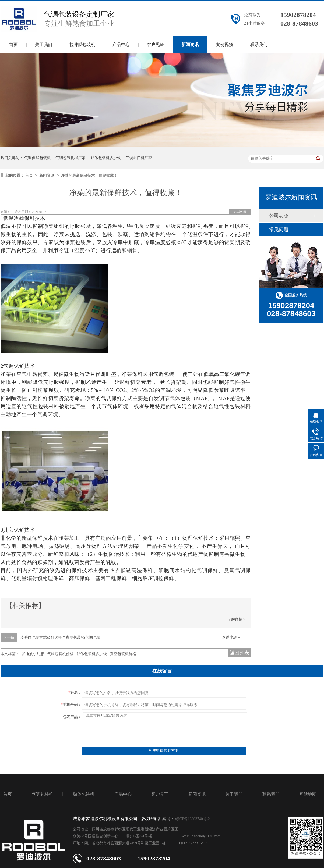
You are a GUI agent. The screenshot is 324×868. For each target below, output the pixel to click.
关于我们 (44, 44)
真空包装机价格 (123, 654)
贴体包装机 (84, 794)
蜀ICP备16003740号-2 (192, 819)
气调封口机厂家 (139, 158)
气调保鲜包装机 (37, 158)
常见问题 (279, 230)
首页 (13, 44)
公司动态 (279, 216)
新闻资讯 (190, 44)
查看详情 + (231, 637)
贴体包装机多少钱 (106, 158)
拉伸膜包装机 (82, 44)
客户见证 (156, 44)
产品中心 (121, 44)
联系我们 (259, 44)
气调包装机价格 (60, 654)
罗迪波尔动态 (33, 654)
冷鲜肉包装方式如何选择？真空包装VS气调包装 (61, 637)
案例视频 (224, 44)
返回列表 (240, 212)
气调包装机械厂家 (71, 158)
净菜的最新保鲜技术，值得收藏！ (89, 175)
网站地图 (308, 794)
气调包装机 (43, 794)
